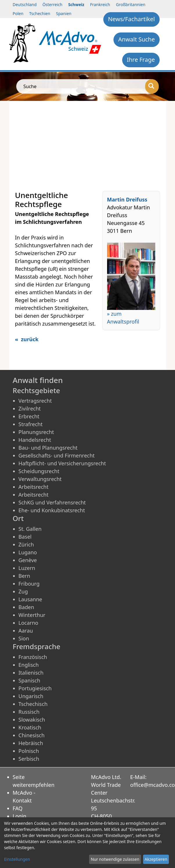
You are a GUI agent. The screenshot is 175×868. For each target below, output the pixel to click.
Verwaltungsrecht (40, 479)
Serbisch (29, 759)
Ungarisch (31, 696)
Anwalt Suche (136, 39)
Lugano (28, 552)
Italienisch (31, 673)
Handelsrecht (35, 440)
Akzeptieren (156, 859)
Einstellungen (17, 859)
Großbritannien (131, 4)
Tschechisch (33, 704)
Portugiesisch (35, 688)
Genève (28, 560)
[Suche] (152, 86)
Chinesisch (32, 735)
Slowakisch (32, 720)
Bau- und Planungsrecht (48, 448)
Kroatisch (30, 727)
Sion (24, 638)
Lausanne (30, 599)
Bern (24, 576)
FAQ (18, 808)
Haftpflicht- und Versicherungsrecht (62, 463)
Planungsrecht (36, 432)
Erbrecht (29, 416)
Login (20, 816)
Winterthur (32, 615)
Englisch (29, 665)
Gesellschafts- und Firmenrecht (57, 455)
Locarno (29, 623)
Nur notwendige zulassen (115, 859)
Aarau (26, 631)
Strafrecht (31, 424)
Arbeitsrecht (34, 487)
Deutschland (25, 4)
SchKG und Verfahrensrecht (52, 502)
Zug (23, 591)
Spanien (64, 13)
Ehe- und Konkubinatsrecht (52, 510)
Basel (25, 537)
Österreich (52, 4)
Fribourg (29, 584)
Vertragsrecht (35, 401)
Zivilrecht (30, 408)
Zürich (26, 544)
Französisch (33, 657)
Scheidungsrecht (39, 471)
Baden (26, 607)
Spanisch (29, 680)
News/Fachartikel (131, 19)
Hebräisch (31, 743)
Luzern (27, 568)
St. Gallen (30, 529)
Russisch (29, 712)
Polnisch (29, 751)
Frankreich (100, 4)
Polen (18, 13)
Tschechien (40, 13)
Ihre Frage (141, 60)
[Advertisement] (88, 144)
